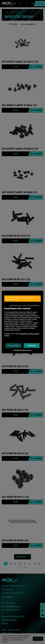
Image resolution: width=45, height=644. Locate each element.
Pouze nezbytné (13, 345)
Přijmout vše (32, 345)
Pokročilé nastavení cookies (22, 350)
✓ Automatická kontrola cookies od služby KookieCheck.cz (25, 305)
